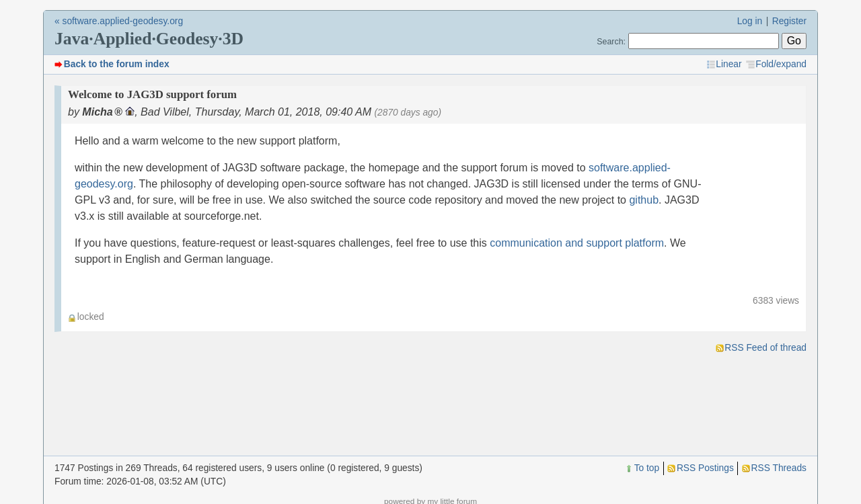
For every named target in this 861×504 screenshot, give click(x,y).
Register (789, 21)
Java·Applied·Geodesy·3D (149, 39)
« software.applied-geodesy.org (119, 21)
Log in (750, 21)
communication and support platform (577, 243)
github (644, 200)
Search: (611, 42)
